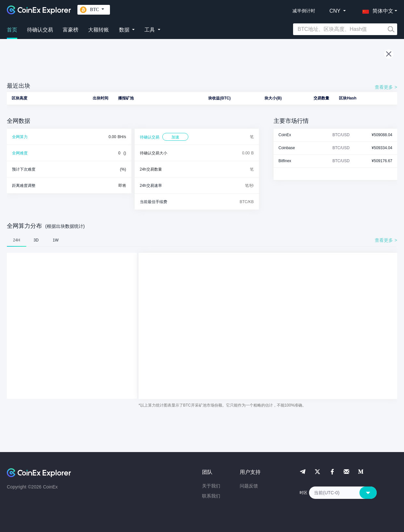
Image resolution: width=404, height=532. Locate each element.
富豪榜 (71, 30)
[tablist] (202, 240)
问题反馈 (249, 486)
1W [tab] (56, 240)
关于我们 (211, 486)
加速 (175, 137)
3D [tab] (36, 240)
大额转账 (99, 30)
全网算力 (20, 137)
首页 (12, 30)
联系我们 (211, 496)
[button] (376, 10)
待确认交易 (40, 30)
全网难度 (20, 153)
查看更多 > (386, 87)
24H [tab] (17, 240)
